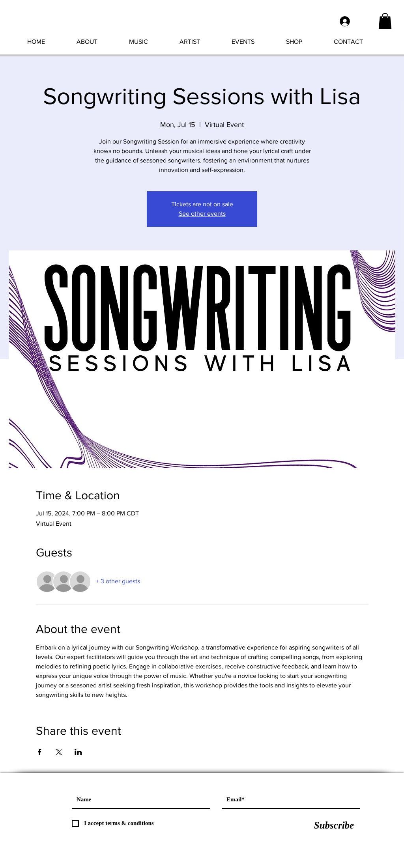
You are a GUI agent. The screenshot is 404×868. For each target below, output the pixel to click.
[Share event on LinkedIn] (78, 752)
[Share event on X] (59, 752)
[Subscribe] (334, 825)
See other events (202, 214)
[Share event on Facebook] (40, 752)
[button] (385, 21)
